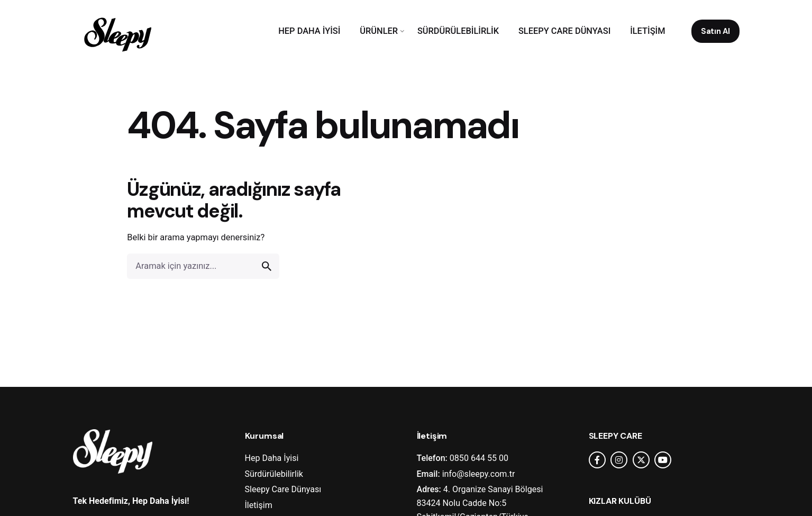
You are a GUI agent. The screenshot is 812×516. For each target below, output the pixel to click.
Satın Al (715, 31)
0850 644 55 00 (479, 458)
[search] (267, 266)
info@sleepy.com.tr (479, 474)
